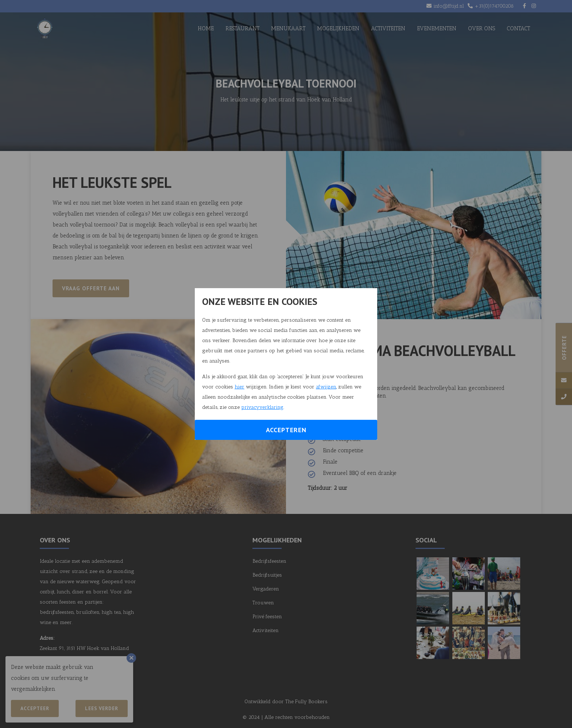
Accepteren (286, 430)
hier (239, 387)
